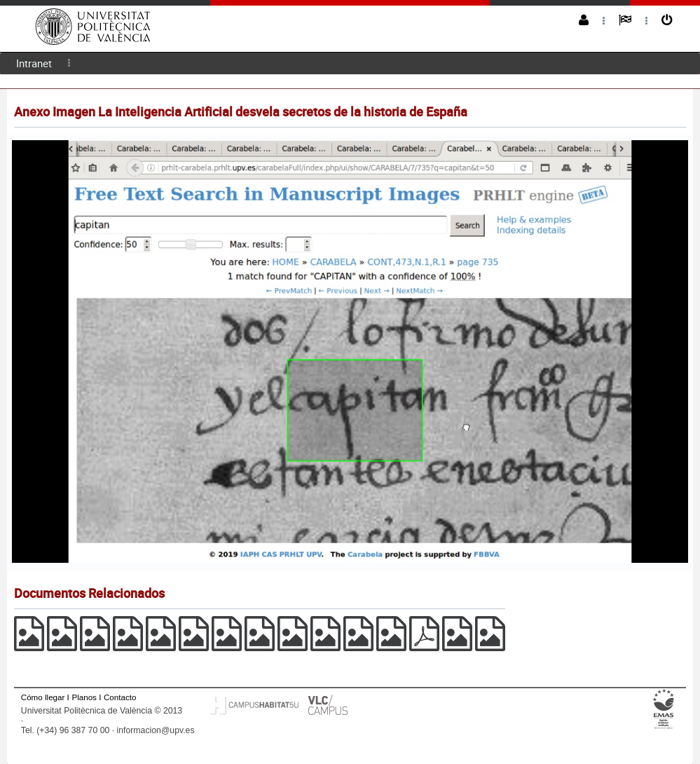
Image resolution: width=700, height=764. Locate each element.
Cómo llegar (43, 697)
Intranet (34, 63)
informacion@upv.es (156, 730)
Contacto (120, 697)
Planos (84, 697)
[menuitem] (34, 63)
